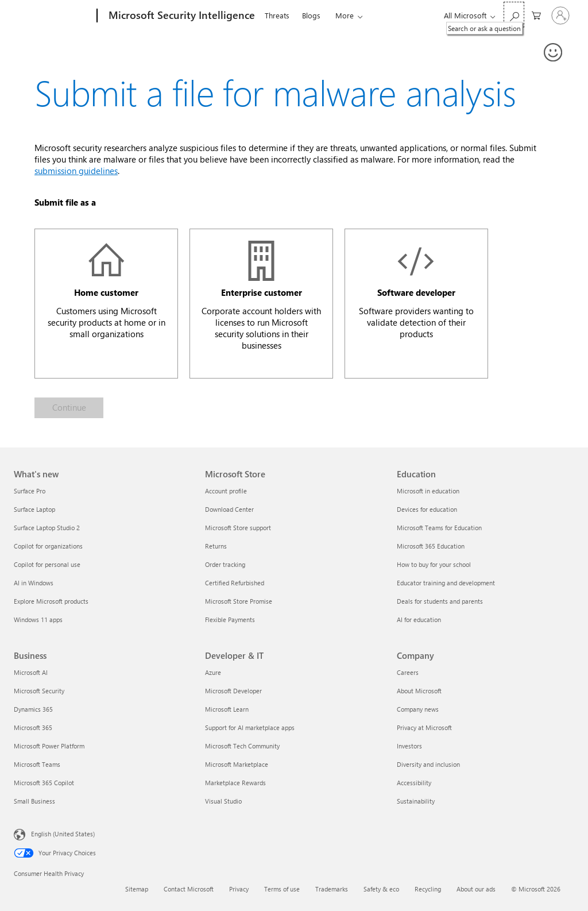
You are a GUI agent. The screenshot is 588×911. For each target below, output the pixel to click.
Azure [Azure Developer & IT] (213, 672)
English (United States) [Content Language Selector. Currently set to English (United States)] (63, 834)
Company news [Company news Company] (418, 709)
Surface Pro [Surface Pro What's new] (30, 491)
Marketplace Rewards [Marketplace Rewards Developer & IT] (235, 783)
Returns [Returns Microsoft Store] (216, 546)
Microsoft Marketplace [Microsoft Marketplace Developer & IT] (237, 764)
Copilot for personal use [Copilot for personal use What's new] (47, 564)
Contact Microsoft (189, 889)
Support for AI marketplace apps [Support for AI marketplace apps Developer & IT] (250, 727)
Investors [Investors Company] (409, 746)
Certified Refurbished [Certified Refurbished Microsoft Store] (235, 583)
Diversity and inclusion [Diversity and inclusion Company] (428, 764)
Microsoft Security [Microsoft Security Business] (39, 691)
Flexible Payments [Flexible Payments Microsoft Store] (230, 619)
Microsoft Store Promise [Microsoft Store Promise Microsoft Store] (239, 601)
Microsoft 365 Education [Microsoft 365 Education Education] (431, 546)
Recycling (428, 889)
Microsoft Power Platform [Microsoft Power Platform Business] (49, 746)
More (345, 15)
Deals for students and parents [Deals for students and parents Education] (440, 601)
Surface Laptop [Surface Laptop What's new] (34, 509)
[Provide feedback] (554, 53)
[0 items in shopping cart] (536, 15)
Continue (69, 407)
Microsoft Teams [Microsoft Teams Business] (37, 764)
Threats (277, 15)
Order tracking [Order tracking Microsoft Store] (225, 564)
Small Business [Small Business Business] (34, 801)
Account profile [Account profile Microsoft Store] (226, 491)
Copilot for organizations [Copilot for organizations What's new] (48, 546)
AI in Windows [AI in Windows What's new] (34, 583)
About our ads (476, 889)
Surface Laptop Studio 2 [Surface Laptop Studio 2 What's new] (47, 528)
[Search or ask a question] (514, 15)
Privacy (239, 889)
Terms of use (282, 889)
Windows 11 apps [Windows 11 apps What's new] (38, 619)
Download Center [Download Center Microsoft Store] (229, 509)
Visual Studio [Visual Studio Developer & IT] (223, 801)
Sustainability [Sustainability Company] (416, 801)
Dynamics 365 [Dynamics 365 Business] (33, 709)
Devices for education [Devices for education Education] (427, 509)
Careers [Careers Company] (408, 672)
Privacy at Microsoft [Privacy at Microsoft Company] (424, 727)
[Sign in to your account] (560, 16)
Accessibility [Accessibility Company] (414, 783)
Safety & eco (381, 889)
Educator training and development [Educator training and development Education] (446, 583)
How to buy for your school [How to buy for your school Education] (434, 564)
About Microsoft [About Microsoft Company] (419, 691)
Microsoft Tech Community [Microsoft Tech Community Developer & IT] (242, 746)
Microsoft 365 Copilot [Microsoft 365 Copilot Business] (44, 783)
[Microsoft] (53, 16)
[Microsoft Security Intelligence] (181, 16)
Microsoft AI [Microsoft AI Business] (31, 672)
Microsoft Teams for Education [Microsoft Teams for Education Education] (439, 528)
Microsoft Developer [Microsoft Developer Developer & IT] (233, 691)
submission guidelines (76, 171)
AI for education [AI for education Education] (419, 619)
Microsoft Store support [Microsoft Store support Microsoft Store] (238, 528)
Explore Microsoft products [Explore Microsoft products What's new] (51, 601)
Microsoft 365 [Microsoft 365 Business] (33, 727)
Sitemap (137, 889)
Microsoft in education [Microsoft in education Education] (428, 491)
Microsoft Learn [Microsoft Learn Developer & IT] (227, 709)
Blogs (311, 15)
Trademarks (332, 889)
